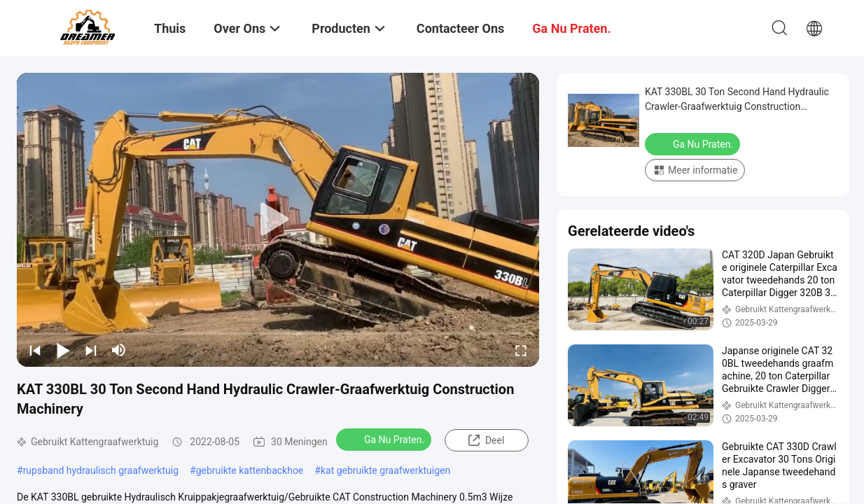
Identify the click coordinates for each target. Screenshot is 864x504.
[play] (278, 220)
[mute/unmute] (119, 350)
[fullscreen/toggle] (521, 350)
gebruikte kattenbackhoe (250, 470)
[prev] (35, 350)
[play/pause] (63, 350)
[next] (91, 350)
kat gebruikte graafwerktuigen (385, 470)
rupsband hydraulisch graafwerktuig (101, 470)
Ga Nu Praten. (385, 439)
